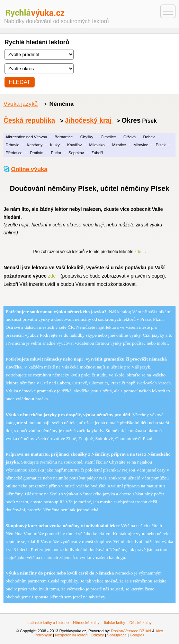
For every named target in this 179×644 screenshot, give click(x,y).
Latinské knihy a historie (48, 623)
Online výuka (29, 169)
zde (138, 252)
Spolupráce (117, 635)
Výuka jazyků (21, 104)
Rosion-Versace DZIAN (131, 631)
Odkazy (97, 635)
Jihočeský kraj (89, 120)
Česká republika (29, 120)
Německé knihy (86, 623)
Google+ (137, 635)
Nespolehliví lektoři (71, 635)
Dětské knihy (141, 623)
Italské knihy (115, 623)
